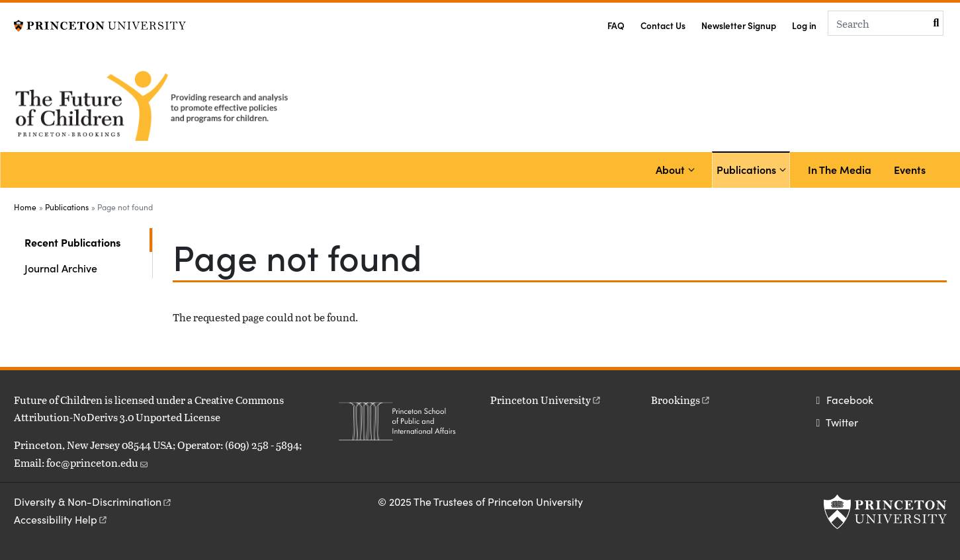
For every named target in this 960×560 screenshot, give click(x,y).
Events (910, 169)
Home (25, 207)
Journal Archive (61, 268)
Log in (804, 25)
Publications (748, 168)
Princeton (546, 400)
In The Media (840, 169)
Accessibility (61, 519)
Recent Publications (88, 241)
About (670, 169)
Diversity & (93, 501)
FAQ (616, 25)
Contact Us (663, 25)
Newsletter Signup (739, 25)
